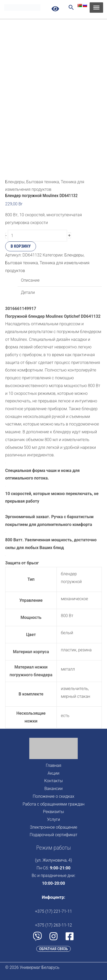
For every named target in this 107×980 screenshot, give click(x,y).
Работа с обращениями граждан (53, 804)
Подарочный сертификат (54, 835)
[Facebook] (70, 936)
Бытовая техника (43, 182)
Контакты (54, 781)
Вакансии (53, 789)
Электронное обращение (53, 827)
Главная (54, 765)
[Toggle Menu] (96, 8)
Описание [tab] (30, 280)
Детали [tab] (28, 292)
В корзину (21, 246)
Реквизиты (53, 812)
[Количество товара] (37, 236)
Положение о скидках (53, 796)
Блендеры (74, 255)
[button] (53, 949)
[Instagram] (53, 936)
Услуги (53, 819)
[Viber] (37, 936)
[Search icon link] (71, 8)
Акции (53, 773)
